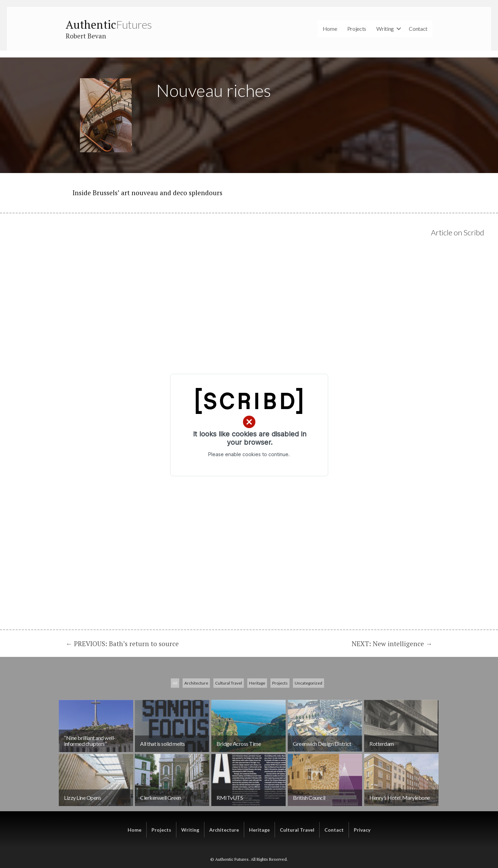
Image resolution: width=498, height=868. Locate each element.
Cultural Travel (229, 731)
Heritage (257, 731)
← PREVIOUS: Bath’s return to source (122, 644)
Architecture (196, 731)
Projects (357, 29)
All (175, 731)
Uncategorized (308, 731)
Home (330, 29)
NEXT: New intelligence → (392, 644)
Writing (385, 29)
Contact (418, 29)
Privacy (362, 830)
